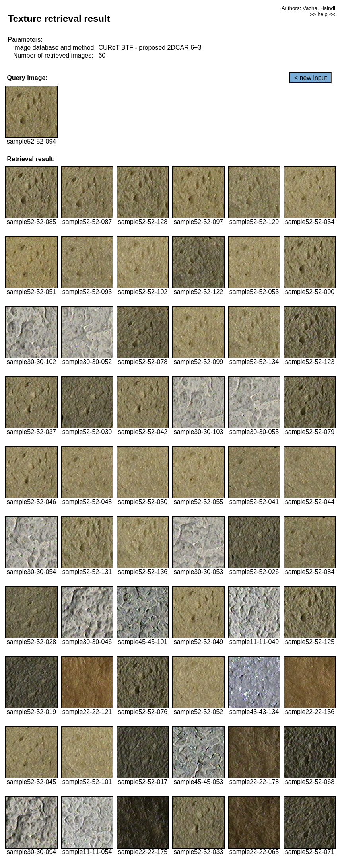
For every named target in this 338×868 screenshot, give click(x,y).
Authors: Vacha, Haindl (308, 8)
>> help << (322, 14)
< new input (311, 78)
